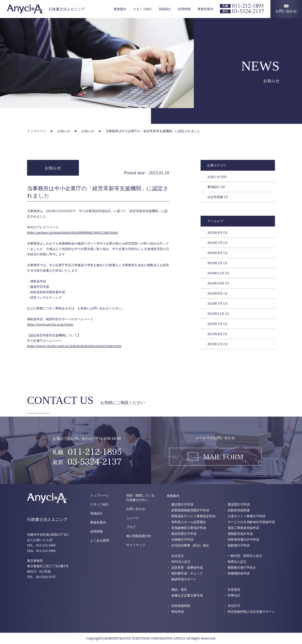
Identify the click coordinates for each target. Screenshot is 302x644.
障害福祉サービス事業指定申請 (193, 516)
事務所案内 (205, 9)
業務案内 (120, 9)
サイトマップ (136, 545)
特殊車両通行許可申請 (243, 539)
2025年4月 (217, 253)
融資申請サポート (184, 579)
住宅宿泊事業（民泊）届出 (190, 545)
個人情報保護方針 (139, 536)
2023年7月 (217, 324)
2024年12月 (218, 273)
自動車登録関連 (239, 510)
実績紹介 (165, 9)
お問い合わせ (136, 509)
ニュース (133, 518)
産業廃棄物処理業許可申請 (190, 510)
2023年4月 (217, 334)
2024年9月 (217, 293)
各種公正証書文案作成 (187, 595)
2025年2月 (217, 263)
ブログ (131, 527)
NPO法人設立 (181, 561)
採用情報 (184, 9)
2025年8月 (217, 232)
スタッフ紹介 (142, 9)
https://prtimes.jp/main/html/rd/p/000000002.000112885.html (72, 232)
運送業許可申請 (239, 504)
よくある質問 (100, 540)
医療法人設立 (237, 561)
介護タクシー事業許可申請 (247, 516)
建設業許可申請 (182, 504)
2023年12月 (218, 314)
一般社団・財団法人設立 (245, 556)
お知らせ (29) (217, 177)
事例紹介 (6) (216, 187)
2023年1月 (217, 344)
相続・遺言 (179, 589)
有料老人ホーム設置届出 (189, 522)
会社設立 (178, 556)
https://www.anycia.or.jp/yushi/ (50, 324)
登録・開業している (140, 498)
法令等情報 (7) (218, 197)
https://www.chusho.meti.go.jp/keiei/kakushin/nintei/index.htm (74, 346)
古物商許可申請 (182, 539)
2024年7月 (217, 303)
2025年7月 (217, 243)
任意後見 (234, 589)
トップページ (100, 495)
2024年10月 (218, 283)
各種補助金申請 (239, 573)
